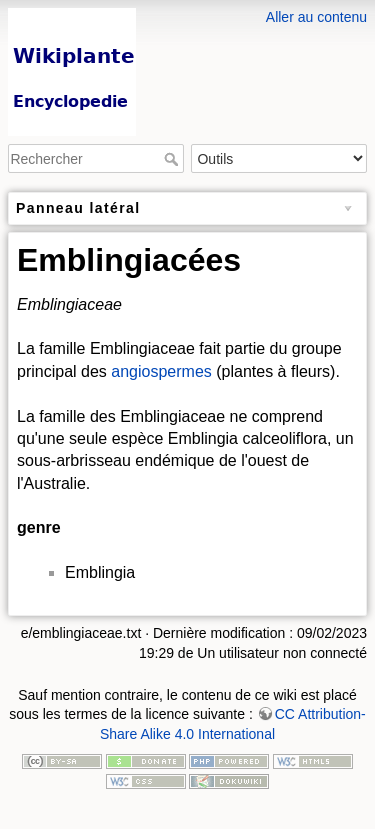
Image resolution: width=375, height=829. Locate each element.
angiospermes (161, 371)
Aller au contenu (316, 17)
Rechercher (173, 159)
